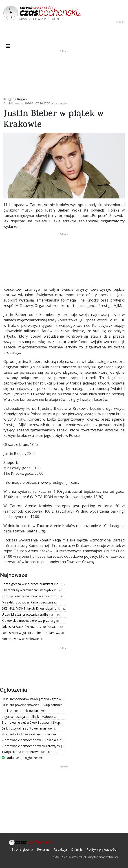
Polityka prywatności (102, 849)
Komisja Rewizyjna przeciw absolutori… (31, 596)
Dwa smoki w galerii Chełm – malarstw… (32, 633)
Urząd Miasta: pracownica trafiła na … (29, 614)
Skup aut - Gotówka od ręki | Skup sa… (30, 734)
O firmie (77, 849)
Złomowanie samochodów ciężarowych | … (34, 746)
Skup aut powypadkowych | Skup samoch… (33, 705)
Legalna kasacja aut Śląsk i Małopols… (30, 717)
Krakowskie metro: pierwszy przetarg (29, 620)
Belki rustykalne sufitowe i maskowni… (30, 728)
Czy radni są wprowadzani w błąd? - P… (31, 590)
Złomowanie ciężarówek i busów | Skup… (32, 722)
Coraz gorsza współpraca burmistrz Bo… (32, 584)
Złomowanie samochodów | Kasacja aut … (33, 740)
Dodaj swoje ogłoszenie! (22, 758)
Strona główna (22, 849)
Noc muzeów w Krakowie (21, 639)
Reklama (43, 849)
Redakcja (60, 849)
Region (22, 99)
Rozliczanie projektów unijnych (24, 711)
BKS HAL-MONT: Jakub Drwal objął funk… (32, 608)
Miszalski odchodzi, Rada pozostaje (28, 602)
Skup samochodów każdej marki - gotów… (33, 699)
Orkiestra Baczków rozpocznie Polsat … (31, 627)
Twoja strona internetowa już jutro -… (29, 752)
